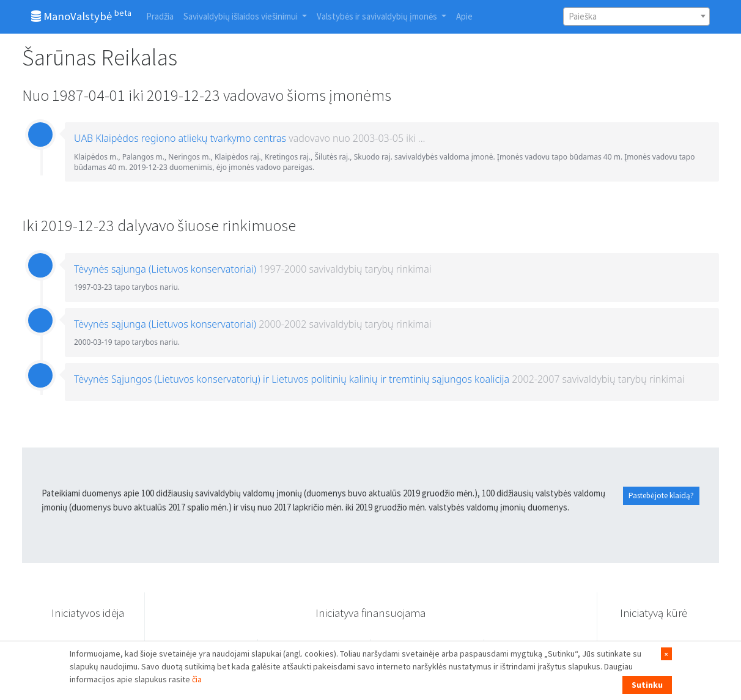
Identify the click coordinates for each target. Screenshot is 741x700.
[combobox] (636, 17)
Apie (464, 16)
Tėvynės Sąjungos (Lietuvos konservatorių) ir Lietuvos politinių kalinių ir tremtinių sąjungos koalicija (292, 379)
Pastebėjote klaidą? (661, 496)
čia (197, 679)
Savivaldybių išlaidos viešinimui (241, 16)
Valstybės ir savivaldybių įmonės (378, 16)
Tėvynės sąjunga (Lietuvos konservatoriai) (165, 269)
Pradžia (160, 16)
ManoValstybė (81, 15)
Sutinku (647, 685)
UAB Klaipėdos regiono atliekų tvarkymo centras (180, 138)
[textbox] (636, 17)
